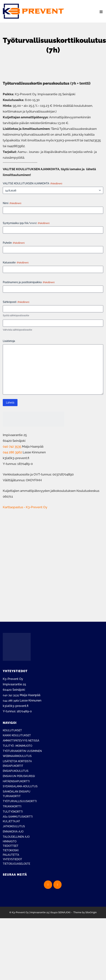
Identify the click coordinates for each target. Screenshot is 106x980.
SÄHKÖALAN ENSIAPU (17, 792)
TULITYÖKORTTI (13, 812)
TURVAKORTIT (12, 796)
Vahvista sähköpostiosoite (17, 330)
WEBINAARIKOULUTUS (17, 756)
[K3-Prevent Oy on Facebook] (48, 885)
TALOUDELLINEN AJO (16, 837)
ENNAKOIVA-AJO (13, 832)
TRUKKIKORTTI (12, 806)
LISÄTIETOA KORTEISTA (17, 761)
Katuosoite (16, 263)
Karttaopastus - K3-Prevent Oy (25, 507)
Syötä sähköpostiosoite (16, 315)
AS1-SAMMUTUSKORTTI (18, 817)
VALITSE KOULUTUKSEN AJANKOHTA (32, 184)
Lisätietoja (9, 341)
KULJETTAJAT (11, 821)
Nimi (12, 203)
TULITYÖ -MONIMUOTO (17, 746)
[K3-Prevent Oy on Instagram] (57, 885)
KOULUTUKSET (12, 730)
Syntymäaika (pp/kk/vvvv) (26, 223)
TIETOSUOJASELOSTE (16, 864)
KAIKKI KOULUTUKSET (17, 735)
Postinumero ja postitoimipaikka (29, 282)
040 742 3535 (12, 446)
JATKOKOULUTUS (14, 826)
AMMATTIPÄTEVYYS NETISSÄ (21, 741)
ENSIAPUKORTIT (13, 766)
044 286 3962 (12, 452)
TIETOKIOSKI (11, 850)
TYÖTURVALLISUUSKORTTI (20, 801)
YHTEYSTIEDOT (12, 859)
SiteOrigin (91, 912)
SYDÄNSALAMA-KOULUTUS (20, 786)
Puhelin (14, 243)
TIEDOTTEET (11, 846)
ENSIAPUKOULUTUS (16, 771)
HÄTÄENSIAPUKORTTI (16, 781)
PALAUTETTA (11, 855)
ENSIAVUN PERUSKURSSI (19, 776)
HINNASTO (10, 841)
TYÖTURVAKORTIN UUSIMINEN (22, 751)
